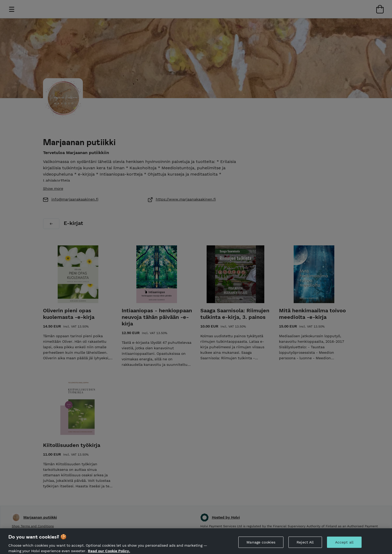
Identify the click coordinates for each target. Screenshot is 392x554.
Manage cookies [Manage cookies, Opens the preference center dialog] (261, 547)
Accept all (344, 547)
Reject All (305, 547)
